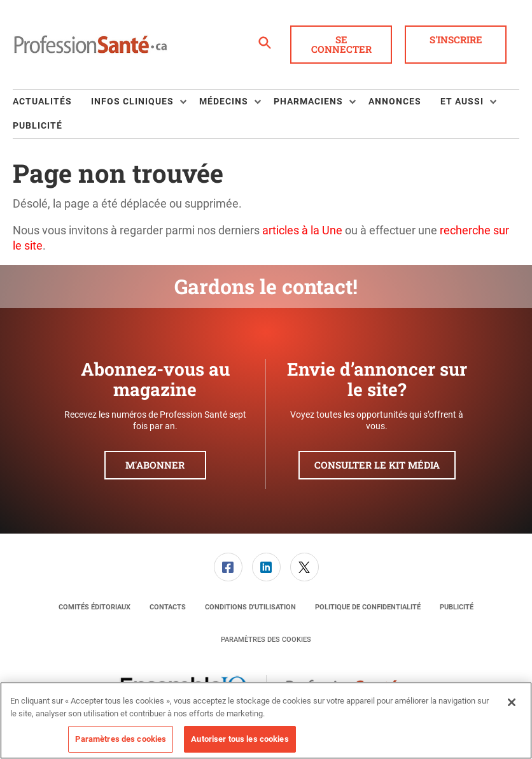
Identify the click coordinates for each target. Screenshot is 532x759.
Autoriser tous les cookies (240, 739)
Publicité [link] (38, 125)
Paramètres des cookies (266, 640)
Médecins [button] (224, 101)
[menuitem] (52, 102)
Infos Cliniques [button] (132, 101)
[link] (228, 567)
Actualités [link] (42, 101)
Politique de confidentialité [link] (368, 607)
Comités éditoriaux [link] (94, 607)
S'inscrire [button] (456, 39)
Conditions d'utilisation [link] (250, 607)
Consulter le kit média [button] (377, 465)
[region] (266, 720)
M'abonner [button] (155, 465)
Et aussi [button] (462, 101)
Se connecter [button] (341, 44)
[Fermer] (512, 702)
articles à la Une (302, 230)
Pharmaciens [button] (308, 101)
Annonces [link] (395, 101)
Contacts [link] (168, 607)
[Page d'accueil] (90, 45)
